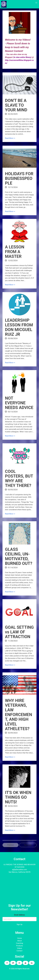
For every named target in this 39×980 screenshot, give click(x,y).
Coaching (19, 943)
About (19, 941)
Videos (19, 948)
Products (19, 946)
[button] (36, 3)
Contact (20, 951)
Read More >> (10, 138)
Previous (11, 845)
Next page (28, 845)
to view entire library (22, 57)
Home (19, 938)
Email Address (19, 915)
